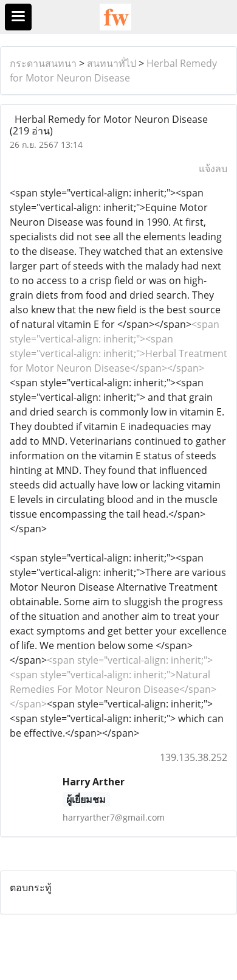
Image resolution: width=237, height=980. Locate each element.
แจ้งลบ (213, 169)
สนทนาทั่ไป (112, 63)
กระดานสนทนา (43, 63)
